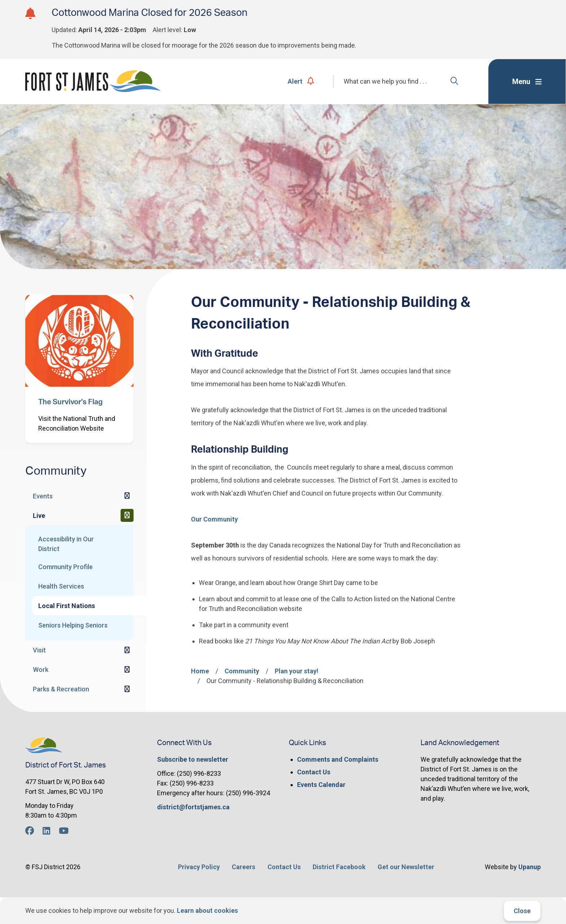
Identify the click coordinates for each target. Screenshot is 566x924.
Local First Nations (67, 606)
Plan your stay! (297, 671)
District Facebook (339, 867)
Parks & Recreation (61, 689)
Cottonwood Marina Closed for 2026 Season (149, 13)
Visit (39, 650)
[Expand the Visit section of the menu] (127, 650)
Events (43, 496)
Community (242, 671)
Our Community (214, 519)
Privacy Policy (199, 867)
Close (522, 911)
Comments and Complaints (338, 759)
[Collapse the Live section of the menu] (127, 515)
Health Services (61, 586)
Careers (243, 867)
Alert (301, 81)
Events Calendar (321, 785)
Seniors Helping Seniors (73, 625)
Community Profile (66, 567)
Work (41, 670)
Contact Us (314, 772)
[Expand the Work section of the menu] (127, 670)
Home (200, 671)
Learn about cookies (207, 910)
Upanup (530, 867)
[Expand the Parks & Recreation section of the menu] (127, 689)
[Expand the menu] (527, 82)
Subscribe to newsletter (193, 759)
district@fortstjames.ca (193, 807)
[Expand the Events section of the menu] (127, 496)
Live (39, 516)
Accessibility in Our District (66, 544)
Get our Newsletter (406, 867)
